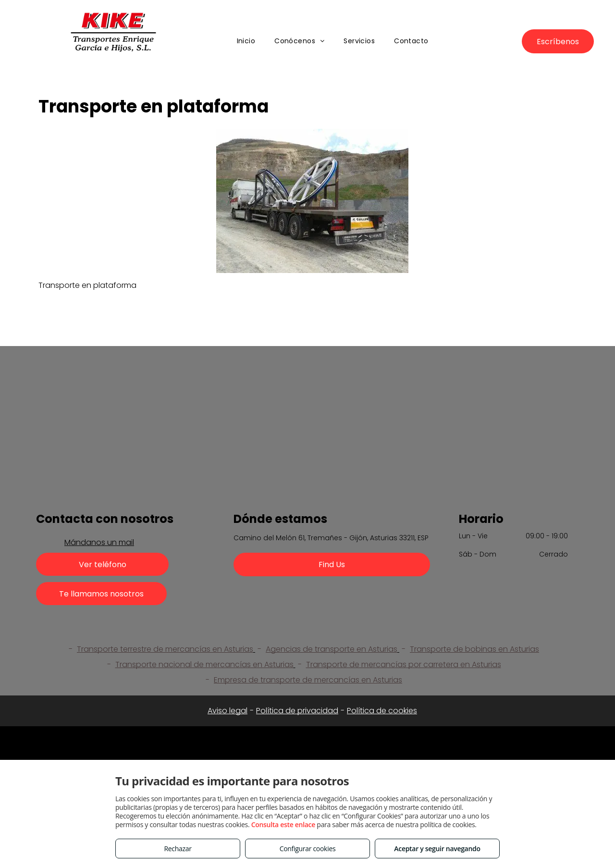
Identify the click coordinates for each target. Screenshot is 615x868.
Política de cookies (382, 711)
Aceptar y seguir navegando (437, 849)
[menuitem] (246, 41)
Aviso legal (228, 711)
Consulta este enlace (283, 825)
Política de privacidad (297, 711)
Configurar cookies (308, 849)
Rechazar (178, 849)
